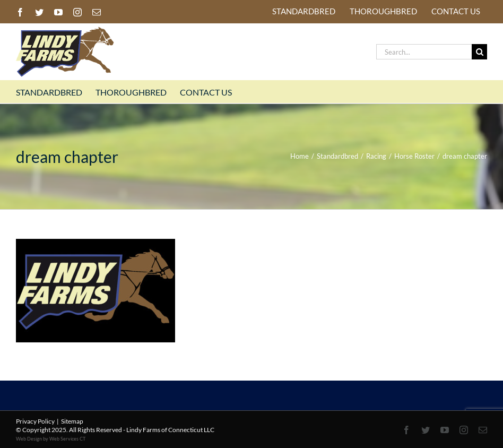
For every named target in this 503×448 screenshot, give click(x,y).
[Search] (479, 52)
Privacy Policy (35, 421)
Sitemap (72, 421)
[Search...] (424, 52)
